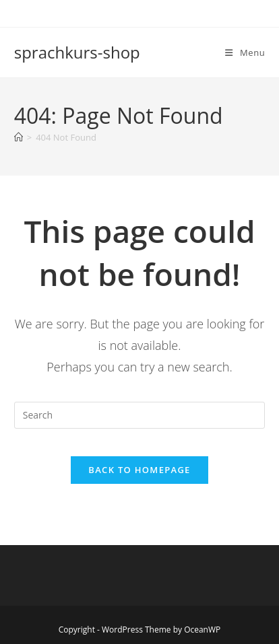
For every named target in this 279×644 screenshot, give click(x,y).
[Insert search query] (140, 415)
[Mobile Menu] (245, 52)
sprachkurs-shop (77, 52)
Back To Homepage (139, 470)
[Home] (19, 137)
